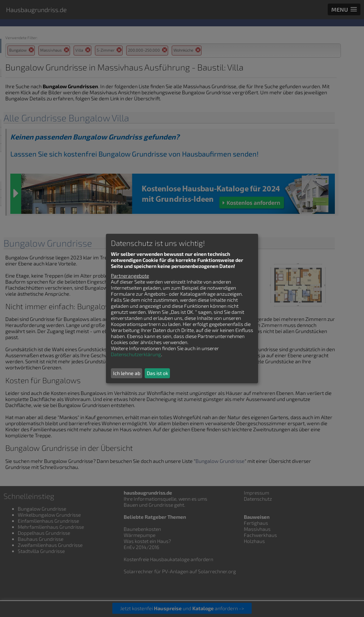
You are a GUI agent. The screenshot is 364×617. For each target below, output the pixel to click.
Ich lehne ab (127, 373)
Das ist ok (157, 373)
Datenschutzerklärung (136, 354)
